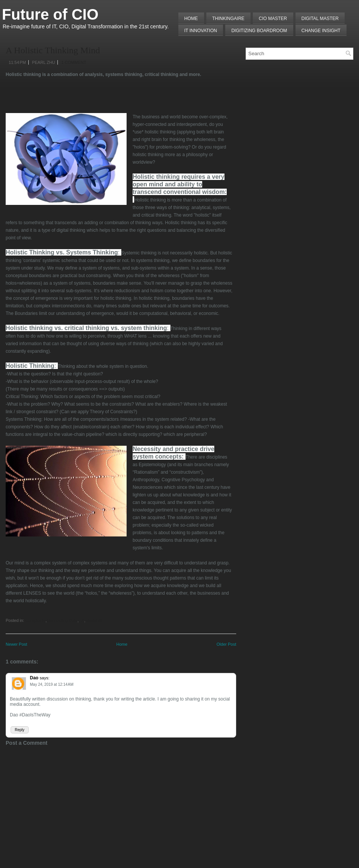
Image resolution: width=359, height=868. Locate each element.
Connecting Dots (62, 620)
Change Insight (321, 31)
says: (45, 678)
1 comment (74, 62)
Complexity (36, 620)
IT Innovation (201, 31)
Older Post (226, 644)
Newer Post (16, 644)
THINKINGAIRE (228, 19)
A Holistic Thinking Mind (53, 50)
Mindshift (94, 620)
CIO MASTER (273, 19)
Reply (20, 730)
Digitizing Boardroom (259, 31)
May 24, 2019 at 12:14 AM (52, 684)
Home (191, 19)
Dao (34, 678)
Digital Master (320, 19)
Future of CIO (50, 14)
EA (81, 620)
